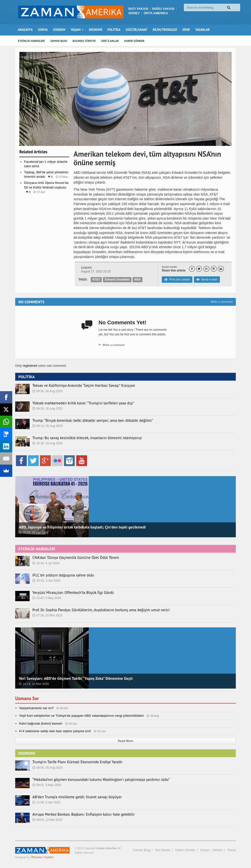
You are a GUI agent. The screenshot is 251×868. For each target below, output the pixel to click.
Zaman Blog (141, 850)
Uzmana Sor (28, 698)
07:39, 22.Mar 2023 (47, 615)
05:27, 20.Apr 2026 (33, 533)
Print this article (177, 280)
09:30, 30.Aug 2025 (47, 391)
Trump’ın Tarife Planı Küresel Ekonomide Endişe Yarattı (72, 762)
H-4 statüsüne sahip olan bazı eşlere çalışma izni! (54, 731)
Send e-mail (206, 280)
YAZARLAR (203, 30)
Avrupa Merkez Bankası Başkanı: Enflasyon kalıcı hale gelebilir (78, 814)
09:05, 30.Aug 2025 (47, 767)
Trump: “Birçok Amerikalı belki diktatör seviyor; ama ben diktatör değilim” (86, 420)
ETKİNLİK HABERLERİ (31, 41)
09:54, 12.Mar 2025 (47, 820)
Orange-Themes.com (42, 857)
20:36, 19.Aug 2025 (47, 443)
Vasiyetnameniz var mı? (36, 708)
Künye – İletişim (212, 850)
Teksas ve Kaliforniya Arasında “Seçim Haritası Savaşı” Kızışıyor (78, 385)
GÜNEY (134, 13)
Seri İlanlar (163, 850)
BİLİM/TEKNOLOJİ (165, 30)
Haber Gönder (185, 850)
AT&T (96, 280)
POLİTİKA (114, 30)
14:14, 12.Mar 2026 (34, 684)
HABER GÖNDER (134, 41)
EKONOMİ (95, 30)
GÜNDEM (59, 30)
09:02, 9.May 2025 (46, 785)
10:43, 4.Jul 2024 (46, 563)
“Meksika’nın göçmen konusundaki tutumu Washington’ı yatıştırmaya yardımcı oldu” (93, 779)
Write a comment (222, 302)
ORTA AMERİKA (156, 13)
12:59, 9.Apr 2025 (46, 802)
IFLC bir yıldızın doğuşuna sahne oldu (60, 575)
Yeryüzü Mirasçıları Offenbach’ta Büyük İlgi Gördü (69, 592)
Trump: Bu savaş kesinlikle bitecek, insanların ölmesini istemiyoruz (81, 438)
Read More (125, 741)
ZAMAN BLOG (59, 41)
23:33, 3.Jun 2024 (46, 580)
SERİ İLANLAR (110, 41)
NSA (137, 280)
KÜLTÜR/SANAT (137, 30)
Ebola (232, 850)
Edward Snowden (117, 280)
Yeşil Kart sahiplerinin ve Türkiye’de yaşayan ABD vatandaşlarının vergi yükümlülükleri (80, 716)
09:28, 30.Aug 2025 (47, 408)
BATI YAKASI (138, 9)
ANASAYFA (25, 30)
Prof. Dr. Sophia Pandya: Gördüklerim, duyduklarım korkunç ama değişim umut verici (93, 610)
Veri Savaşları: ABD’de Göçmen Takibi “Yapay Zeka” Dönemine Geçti (74, 678)
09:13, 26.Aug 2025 (47, 426)
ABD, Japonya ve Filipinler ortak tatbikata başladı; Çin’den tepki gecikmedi (81, 527)
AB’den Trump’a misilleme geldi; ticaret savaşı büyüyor (72, 797)
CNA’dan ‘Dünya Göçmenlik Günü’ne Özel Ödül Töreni (71, 557)
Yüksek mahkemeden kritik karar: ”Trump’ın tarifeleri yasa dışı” (77, 403)
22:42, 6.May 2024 (46, 598)
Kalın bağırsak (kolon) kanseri (40, 723)
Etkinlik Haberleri (44, 202)
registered (30, 366)
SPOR (186, 30)
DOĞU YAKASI (163, 9)
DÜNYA (43, 30)
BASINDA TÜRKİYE (84, 41)
